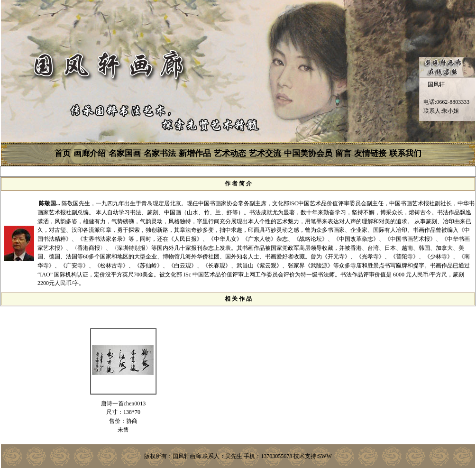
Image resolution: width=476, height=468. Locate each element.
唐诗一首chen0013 (124, 404)
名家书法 (160, 153)
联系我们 (405, 153)
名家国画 (125, 153)
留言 (343, 153)
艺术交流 (265, 153)
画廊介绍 (90, 153)
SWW (325, 456)
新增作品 (195, 153)
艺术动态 (230, 153)
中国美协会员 (308, 153)
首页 (63, 153)
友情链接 (370, 153)
